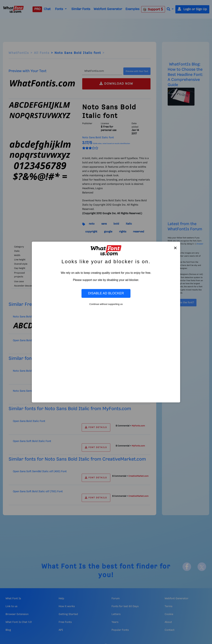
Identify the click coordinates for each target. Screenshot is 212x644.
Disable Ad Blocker (106, 293)
